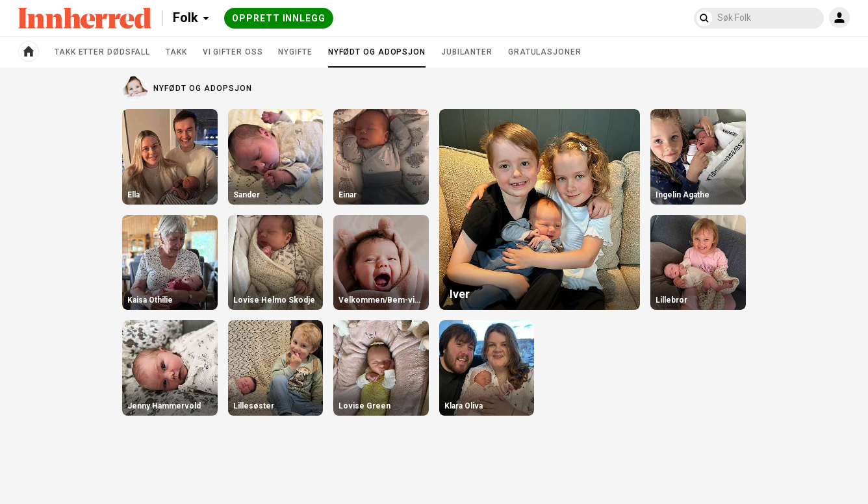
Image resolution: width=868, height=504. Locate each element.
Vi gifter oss (233, 52)
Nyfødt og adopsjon (377, 57)
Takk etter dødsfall (102, 52)
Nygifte (295, 52)
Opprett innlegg (279, 18)
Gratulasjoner (545, 52)
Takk (176, 52)
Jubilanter (467, 52)
